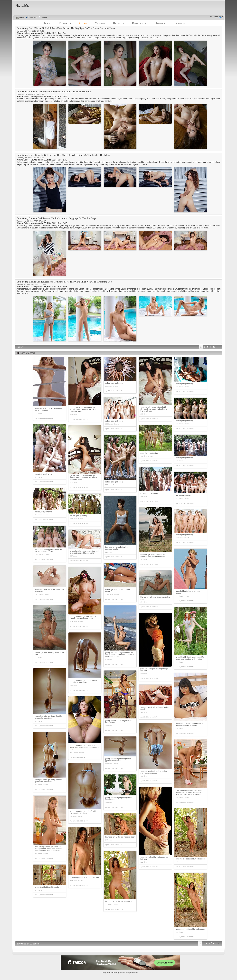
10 (214, 347)
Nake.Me (123, 973)
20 (214, 944)
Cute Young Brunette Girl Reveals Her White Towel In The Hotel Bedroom (54, 92)
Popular (65, 23)
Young (100, 23)
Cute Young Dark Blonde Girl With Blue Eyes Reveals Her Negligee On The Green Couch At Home (66, 28)
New (47, 23)
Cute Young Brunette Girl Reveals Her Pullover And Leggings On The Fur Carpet (57, 218)
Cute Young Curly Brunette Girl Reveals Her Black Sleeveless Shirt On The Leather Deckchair (63, 155)
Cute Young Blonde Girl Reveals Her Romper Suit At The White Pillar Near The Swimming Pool (64, 282)
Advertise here (216, 17)
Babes (27, 33)
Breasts (179, 23)
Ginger (160, 23)
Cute (83, 23)
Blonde (118, 23)
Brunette (139, 23)
